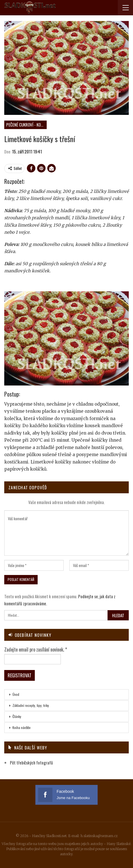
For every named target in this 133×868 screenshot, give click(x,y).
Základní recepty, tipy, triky (31, 705)
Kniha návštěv (22, 727)
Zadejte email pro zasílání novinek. (36, 650)
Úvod (16, 694)
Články (17, 716)
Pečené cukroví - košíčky (26, 125)
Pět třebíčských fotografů (31, 762)
